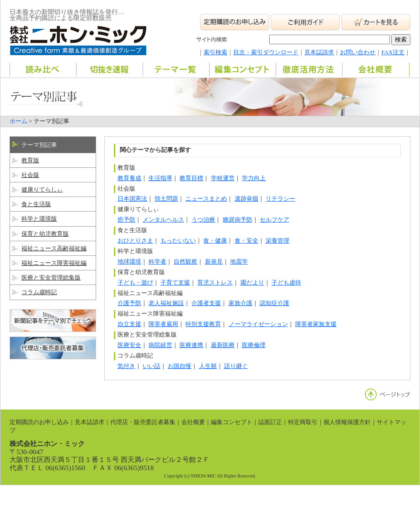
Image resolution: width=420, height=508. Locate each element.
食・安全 (246, 241)
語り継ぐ (236, 366)
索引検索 (215, 52)
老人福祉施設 (166, 303)
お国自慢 (179, 366)
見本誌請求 (319, 52)
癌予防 (126, 220)
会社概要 (193, 422)
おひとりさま (135, 241)
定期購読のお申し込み (39, 422)
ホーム (18, 121)
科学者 (157, 262)
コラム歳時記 (39, 292)
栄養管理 (277, 241)
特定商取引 (303, 422)
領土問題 (166, 199)
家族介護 (241, 303)
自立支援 (129, 324)
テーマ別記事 (39, 145)
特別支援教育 (203, 324)
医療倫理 (254, 345)
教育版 (30, 161)
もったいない (178, 241)
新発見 (214, 262)
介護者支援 (206, 303)
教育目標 (191, 178)
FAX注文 (393, 52)
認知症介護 (274, 303)
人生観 (208, 366)
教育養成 (129, 178)
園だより (252, 283)
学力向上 (254, 178)
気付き (126, 366)
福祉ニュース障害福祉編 (54, 263)
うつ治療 (203, 220)
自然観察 (185, 262)
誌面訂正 (270, 422)
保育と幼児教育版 (45, 234)
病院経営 (160, 345)
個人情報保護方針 (347, 422)
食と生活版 (36, 204)
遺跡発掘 (246, 199)
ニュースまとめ (206, 199)
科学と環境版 (39, 219)
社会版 (30, 175)
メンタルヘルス (163, 220)
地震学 (239, 262)
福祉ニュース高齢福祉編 (54, 249)
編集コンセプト (232, 422)
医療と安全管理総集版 (51, 278)
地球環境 (129, 262)
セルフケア (274, 220)
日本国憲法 (132, 199)
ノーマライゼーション (258, 324)
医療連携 (191, 345)
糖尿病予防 (238, 220)
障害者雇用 (163, 324)
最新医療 (223, 345)
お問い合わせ (358, 52)
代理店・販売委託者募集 (143, 422)
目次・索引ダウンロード (266, 52)
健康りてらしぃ (42, 190)
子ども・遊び (135, 283)
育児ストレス (215, 283)
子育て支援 (175, 283)
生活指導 (160, 178)
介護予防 (129, 303)
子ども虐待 (286, 283)
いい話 (151, 366)
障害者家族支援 (316, 324)
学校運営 (223, 178)
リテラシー (280, 199)
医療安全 (129, 345)
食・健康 (215, 241)
